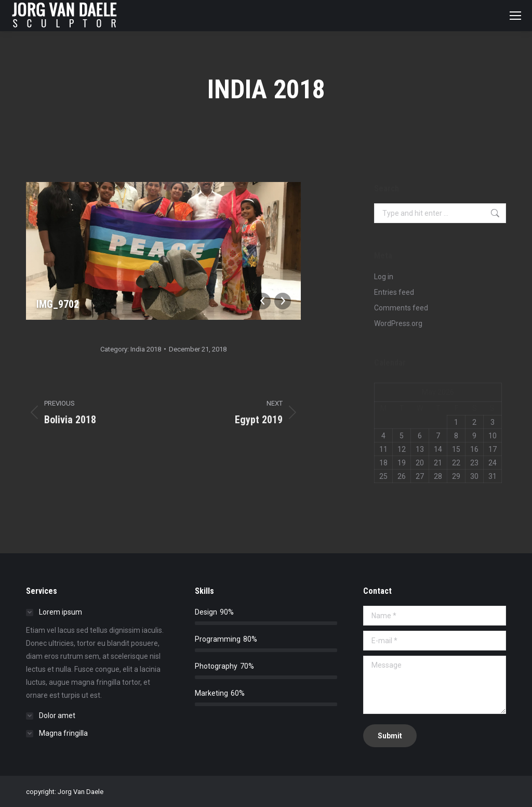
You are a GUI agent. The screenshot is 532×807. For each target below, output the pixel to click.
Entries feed (394, 292)
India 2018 (146, 349)
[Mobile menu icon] (515, 16)
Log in (384, 277)
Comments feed (401, 308)
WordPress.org (398, 323)
